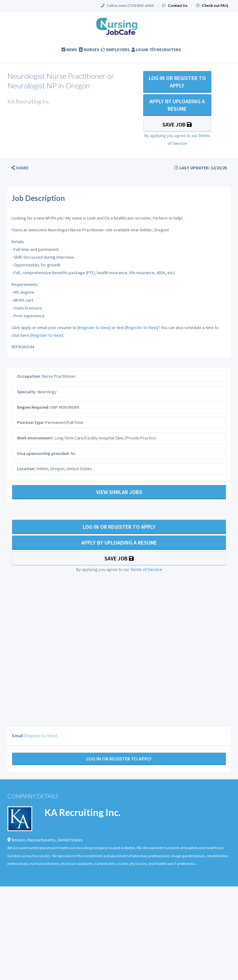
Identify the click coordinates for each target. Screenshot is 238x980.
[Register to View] (94, 327)
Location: (26, 469)
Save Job (177, 125)
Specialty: (27, 392)
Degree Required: (33, 407)
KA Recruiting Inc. (83, 812)
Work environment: (35, 438)
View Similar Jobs (119, 492)
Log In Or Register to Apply (177, 82)
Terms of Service (146, 569)
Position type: (31, 422)
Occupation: (29, 376)
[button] (20, 168)
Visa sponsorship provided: (43, 453)
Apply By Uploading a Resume (177, 105)
